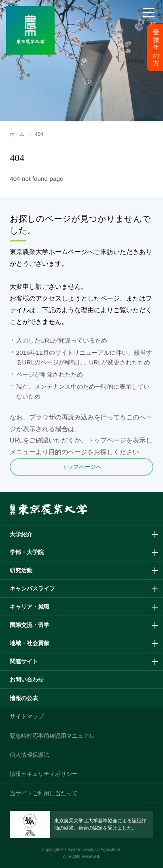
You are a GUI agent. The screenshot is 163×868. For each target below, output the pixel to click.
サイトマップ (27, 716)
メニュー (149, 23)
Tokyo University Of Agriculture (92, 850)
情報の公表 (24, 698)
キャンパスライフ (32, 589)
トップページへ (82, 467)
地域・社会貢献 (30, 643)
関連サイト (24, 661)
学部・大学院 (27, 552)
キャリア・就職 (30, 607)
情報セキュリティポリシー (44, 774)
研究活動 (21, 570)
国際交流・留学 (30, 625)
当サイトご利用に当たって (44, 793)
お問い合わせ (27, 680)
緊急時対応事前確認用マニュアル (52, 736)
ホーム (17, 134)
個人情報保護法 (30, 755)
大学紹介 (21, 534)
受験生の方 (156, 48)
